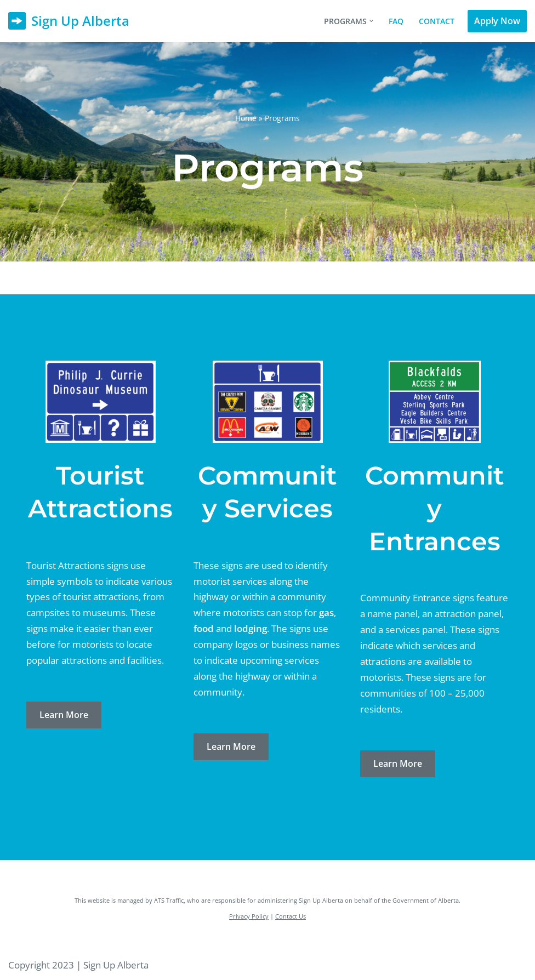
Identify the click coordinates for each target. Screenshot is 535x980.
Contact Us (291, 916)
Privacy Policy (249, 916)
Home (246, 118)
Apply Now (497, 21)
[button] (371, 21)
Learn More (64, 715)
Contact (437, 21)
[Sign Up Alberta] (69, 21)
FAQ (396, 21)
